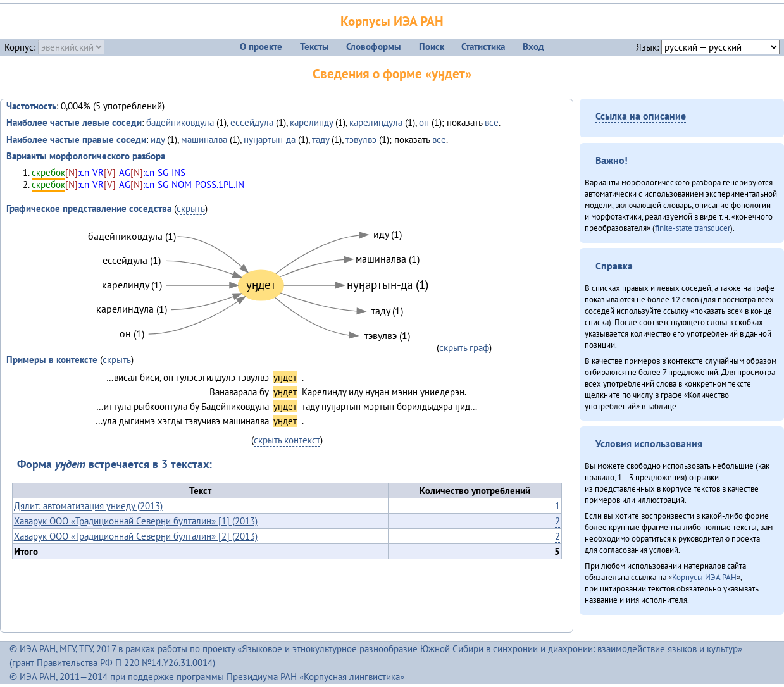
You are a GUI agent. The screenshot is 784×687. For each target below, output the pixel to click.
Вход (533, 46)
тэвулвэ (361, 139)
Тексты (314, 46)
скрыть (191, 208)
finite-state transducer (693, 228)
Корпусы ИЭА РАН (392, 21)
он (424, 122)
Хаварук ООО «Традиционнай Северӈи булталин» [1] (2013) (136, 521)
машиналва (204, 139)
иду (158, 139)
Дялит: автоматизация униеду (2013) (88, 506)
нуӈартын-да (270, 139)
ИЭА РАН (38, 649)
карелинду (311, 122)
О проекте (261, 46)
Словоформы (374, 46)
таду (320, 139)
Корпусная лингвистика (352, 677)
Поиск (432, 46)
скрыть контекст (287, 440)
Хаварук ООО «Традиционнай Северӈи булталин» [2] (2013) (136, 536)
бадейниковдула (180, 122)
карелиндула (376, 122)
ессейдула (252, 122)
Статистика (483, 46)
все (492, 122)
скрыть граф (464, 348)
